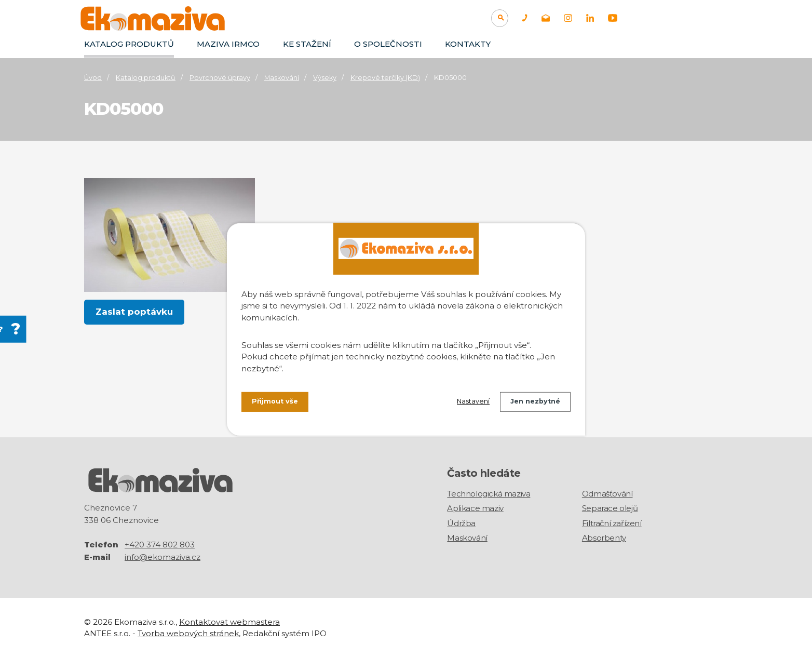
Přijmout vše (277, 404)
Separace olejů (610, 508)
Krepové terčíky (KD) (385, 78)
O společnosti (388, 44)
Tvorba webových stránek (188, 633)
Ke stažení (307, 44)
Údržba (461, 523)
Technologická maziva (489, 494)
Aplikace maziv (475, 508)
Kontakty (468, 44)
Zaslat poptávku (134, 312)
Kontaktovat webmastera (229, 621)
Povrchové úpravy (220, 78)
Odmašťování (607, 494)
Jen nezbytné (532, 404)
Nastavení (464, 404)
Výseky (325, 78)
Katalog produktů (129, 44)
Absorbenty (604, 538)
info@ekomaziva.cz (163, 556)
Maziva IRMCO (228, 44)
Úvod (93, 78)
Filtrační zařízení (612, 523)
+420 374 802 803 (160, 544)
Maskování (282, 78)
